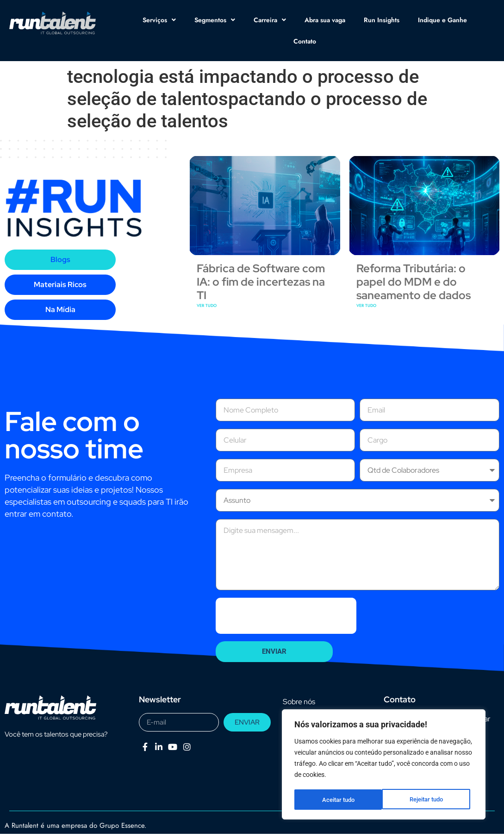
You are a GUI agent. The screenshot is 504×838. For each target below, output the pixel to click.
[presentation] (286, 637)
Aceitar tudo (430, 800)
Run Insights (382, 20)
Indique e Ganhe (442, 20)
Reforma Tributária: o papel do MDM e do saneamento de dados (414, 303)
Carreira (270, 20)
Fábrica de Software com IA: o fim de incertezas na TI (261, 303)
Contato (305, 41)
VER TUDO (207, 327)
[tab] (60, 281)
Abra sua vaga (325, 20)
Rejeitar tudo (339, 800)
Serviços (159, 20)
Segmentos (215, 20)
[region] (384, 765)
